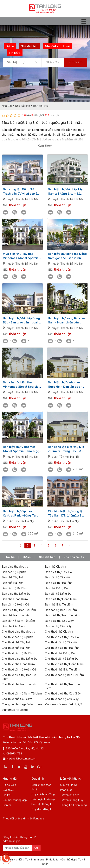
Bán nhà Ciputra (55, 567)
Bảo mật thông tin (42, 804)
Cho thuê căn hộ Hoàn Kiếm (20, 670)
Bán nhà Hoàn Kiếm (15, 599)
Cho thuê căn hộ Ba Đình (18, 653)
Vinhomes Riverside (15, 710)
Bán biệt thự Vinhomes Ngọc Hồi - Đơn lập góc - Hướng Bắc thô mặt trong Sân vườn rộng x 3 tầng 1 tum (66, 385)
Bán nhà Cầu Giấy (13, 626)
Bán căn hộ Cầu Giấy (58, 626)
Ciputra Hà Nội (69, 785)
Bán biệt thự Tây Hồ (58, 572)
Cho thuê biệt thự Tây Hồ (62, 637)
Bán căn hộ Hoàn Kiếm (17, 605)
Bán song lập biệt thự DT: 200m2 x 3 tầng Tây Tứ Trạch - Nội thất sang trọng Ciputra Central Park (67, 449)
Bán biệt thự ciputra (15, 567)
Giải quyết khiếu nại (43, 799)
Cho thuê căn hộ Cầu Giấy (62, 699)
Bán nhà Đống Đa (56, 588)
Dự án (27, 557)
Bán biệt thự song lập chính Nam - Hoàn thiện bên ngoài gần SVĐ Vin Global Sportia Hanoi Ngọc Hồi (67, 320)
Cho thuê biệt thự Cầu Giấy (63, 694)
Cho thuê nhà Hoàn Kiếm (18, 664)
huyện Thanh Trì (17, 199)
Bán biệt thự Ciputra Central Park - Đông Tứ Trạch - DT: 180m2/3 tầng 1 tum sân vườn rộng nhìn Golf (22, 514)
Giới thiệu (8, 790)
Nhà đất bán (47, 557)
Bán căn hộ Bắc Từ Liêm (61, 610)
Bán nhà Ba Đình (13, 583)
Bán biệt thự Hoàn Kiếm (61, 599)
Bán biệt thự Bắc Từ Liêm (19, 610)
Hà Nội (34, 199)
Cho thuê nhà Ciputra (59, 632)
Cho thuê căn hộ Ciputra (18, 637)
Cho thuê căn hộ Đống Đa (62, 659)
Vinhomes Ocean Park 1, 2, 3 (64, 704)
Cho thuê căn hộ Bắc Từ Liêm (64, 675)
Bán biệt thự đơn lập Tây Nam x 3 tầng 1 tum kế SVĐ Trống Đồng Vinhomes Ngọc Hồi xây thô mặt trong (67, 192)
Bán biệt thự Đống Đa (16, 594)
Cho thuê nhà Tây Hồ (16, 642)
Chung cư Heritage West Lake (22, 704)
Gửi (36, 848)
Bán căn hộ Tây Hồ (57, 577)
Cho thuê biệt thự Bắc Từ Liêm (19, 677)
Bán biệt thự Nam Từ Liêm (62, 615)
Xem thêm (45, 146)
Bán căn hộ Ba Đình (14, 588)
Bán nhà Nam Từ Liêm (16, 615)
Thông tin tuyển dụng (73, 805)
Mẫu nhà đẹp (68, 860)
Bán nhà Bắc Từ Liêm (59, 605)
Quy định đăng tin (42, 809)
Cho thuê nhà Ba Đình (16, 648)
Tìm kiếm (76, 62)
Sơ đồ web (9, 785)
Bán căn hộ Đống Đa (58, 594)
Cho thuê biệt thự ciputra (18, 632)
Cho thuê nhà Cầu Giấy (17, 699)
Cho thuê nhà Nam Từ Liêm (20, 684)
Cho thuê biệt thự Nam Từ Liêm (62, 686)
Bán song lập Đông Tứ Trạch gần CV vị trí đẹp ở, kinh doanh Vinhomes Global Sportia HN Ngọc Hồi (20, 192)
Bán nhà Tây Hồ (12, 577)
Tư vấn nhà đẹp (70, 795)
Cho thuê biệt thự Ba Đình (62, 648)
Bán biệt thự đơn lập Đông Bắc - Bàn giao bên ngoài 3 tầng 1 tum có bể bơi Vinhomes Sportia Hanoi (22, 320)
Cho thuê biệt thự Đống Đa (20, 659)
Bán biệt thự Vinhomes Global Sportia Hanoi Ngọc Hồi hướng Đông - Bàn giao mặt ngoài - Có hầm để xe (22, 449)
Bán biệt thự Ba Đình (59, 583)
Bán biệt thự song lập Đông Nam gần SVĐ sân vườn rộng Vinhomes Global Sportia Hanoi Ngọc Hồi (67, 256)
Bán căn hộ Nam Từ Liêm (18, 621)
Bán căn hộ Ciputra (14, 572)
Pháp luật (66, 790)
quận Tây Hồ (60, 457)
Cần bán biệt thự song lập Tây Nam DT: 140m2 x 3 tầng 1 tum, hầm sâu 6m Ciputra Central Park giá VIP (66, 514)
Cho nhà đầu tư (74, 557)
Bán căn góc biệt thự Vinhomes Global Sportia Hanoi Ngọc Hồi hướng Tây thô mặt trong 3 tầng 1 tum (22, 385)
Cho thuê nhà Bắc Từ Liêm (62, 670)
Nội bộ (10, 557)
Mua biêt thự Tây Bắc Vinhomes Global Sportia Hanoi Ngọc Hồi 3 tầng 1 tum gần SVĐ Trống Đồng (21, 256)
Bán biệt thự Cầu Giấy (59, 621)
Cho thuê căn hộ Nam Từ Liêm (22, 694)
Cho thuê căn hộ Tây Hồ (61, 642)
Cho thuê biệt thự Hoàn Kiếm (64, 664)
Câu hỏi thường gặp (15, 800)
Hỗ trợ (7, 795)
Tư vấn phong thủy (72, 800)
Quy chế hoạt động (43, 794)
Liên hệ (7, 805)
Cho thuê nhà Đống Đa (60, 653)
